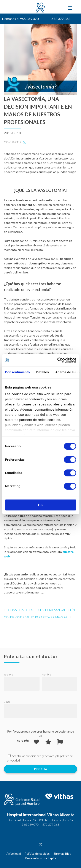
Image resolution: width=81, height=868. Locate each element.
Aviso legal (14, 854)
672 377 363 (61, 19)
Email (7, 702)
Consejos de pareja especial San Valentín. (42, 610)
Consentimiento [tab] (17, 372)
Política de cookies (37, 854)
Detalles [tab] (43, 372)
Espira (52, 858)
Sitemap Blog (62, 854)
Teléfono (9, 675)
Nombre (46, 675)
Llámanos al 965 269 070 (20, 19)
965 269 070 (30, 825)
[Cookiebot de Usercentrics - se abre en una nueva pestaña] (58, 360)
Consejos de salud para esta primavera (36, 617)
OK (40, 505)
